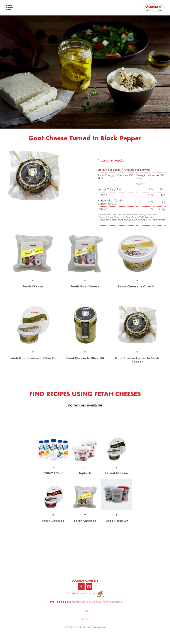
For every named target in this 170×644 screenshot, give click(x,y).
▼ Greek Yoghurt (117, 515)
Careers (85, 619)
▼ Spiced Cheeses (117, 467)
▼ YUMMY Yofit (53, 467)
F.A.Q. (85, 611)
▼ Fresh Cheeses (53, 515)
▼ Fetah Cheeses (85, 515)
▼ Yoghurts (85, 467)
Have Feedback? (59, 602)
